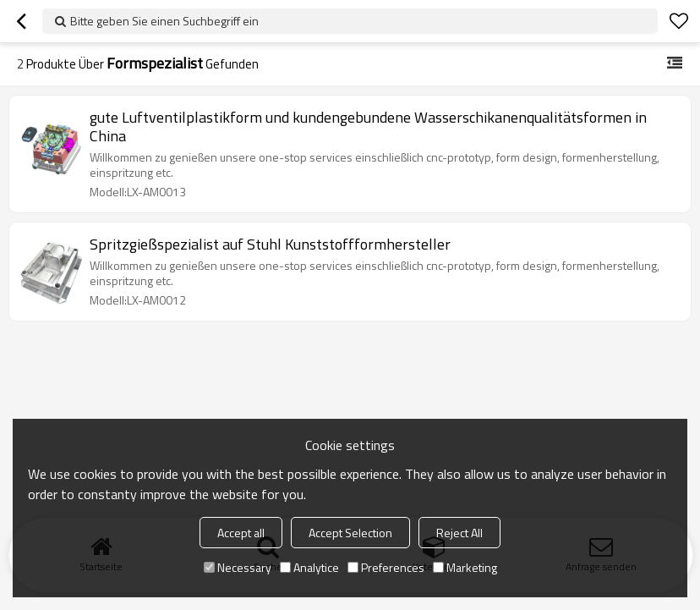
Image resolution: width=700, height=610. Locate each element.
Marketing (465, 567)
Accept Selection (350, 533)
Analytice (309, 567)
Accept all (241, 533)
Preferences (386, 567)
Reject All (459, 533)
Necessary (238, 567)
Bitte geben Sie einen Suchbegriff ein (164, 21)
